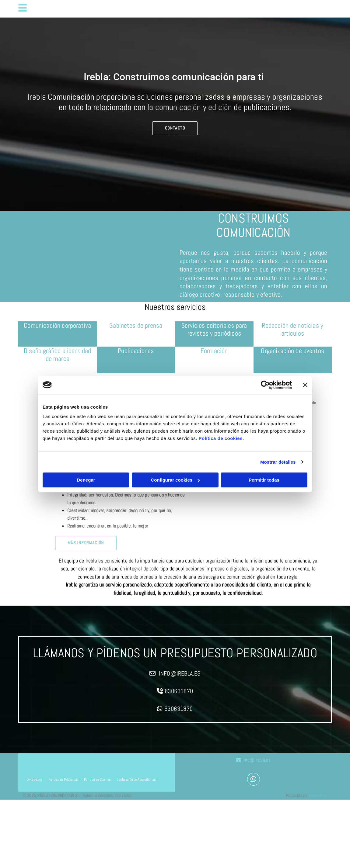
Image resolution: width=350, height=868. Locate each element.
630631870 (179, 691)
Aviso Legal (35, 781)
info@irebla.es (180, 673)
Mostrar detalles (278, 462)
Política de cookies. (221, 438)
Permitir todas (264, 480)
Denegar (86, 480)
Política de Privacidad (63, 781)
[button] (58, 9)
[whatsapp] (254, 780)
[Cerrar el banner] (305, 385)
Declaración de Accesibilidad (136, 781)
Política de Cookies (97, 781)
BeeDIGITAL (318, 797)
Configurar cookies (175, 480)
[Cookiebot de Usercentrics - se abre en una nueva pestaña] (265, 385)
